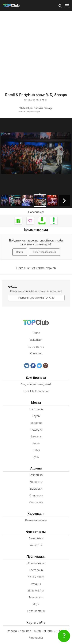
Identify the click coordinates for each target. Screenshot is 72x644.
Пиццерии (36, 430)
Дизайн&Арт (36, 591)
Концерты (36, 482)
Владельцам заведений (36, 384)
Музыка (36, 584)
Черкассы (36, 638)
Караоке (36, 423)
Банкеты (36, 436)
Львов (60, 631)
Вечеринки (36, 475)
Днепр (48, 631)
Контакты (36, 353)
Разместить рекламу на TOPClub (36, 298)
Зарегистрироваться (44, 252)
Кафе (36, 443)
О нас (36, 333)
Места (36, 403)
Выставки (36, 489)
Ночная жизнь (36, 563)
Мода (36, 604)
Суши (36, 457)
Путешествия (36, 611)
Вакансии (36, 340)
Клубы (36, 416)
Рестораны (36, 409)
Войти (20, 252)
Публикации (36, 557)
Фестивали (36, 502)
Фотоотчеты (36, 532)
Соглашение (36, 347)
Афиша (36, 468)
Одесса (12, 631)
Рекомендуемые (36, 520)
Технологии (36, 597)
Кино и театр (36, 577)
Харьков (25, 631)
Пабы (36, 450)
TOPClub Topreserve (36, 391)
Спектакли (36, 495)
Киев (37, 631)
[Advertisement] (36, 49)
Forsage (48, 108)
